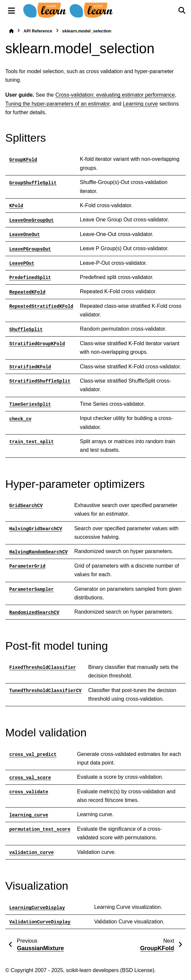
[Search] (182, 11)
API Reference (38, 31)
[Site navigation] (11, 11)
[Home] (11, 31)
